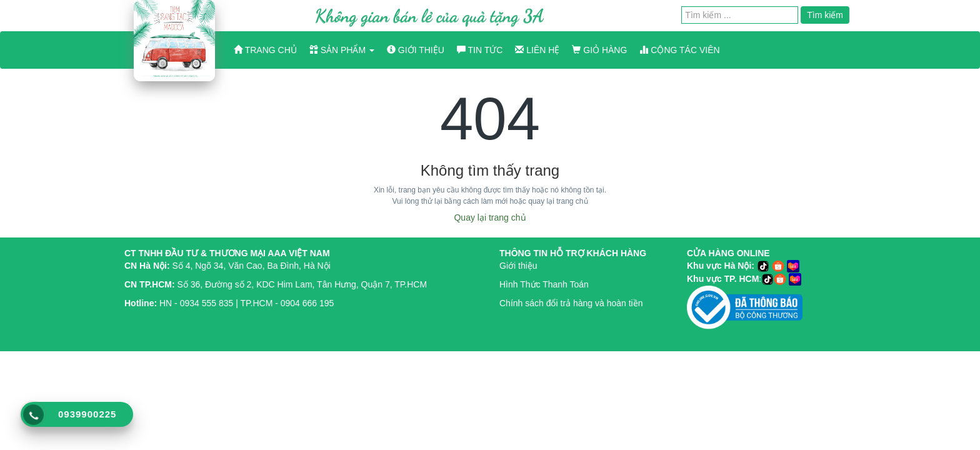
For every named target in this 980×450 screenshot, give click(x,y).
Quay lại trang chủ (490, 217)
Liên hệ (537, 50)
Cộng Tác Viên (679, 50)
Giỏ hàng (599, 50)
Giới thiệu (416, 50)
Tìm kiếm (825, 15)
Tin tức (480, 50)
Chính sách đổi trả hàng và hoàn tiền (571, 303)
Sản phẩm (342, 50)
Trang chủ (265, 50)
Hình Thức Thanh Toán (544, 284)
